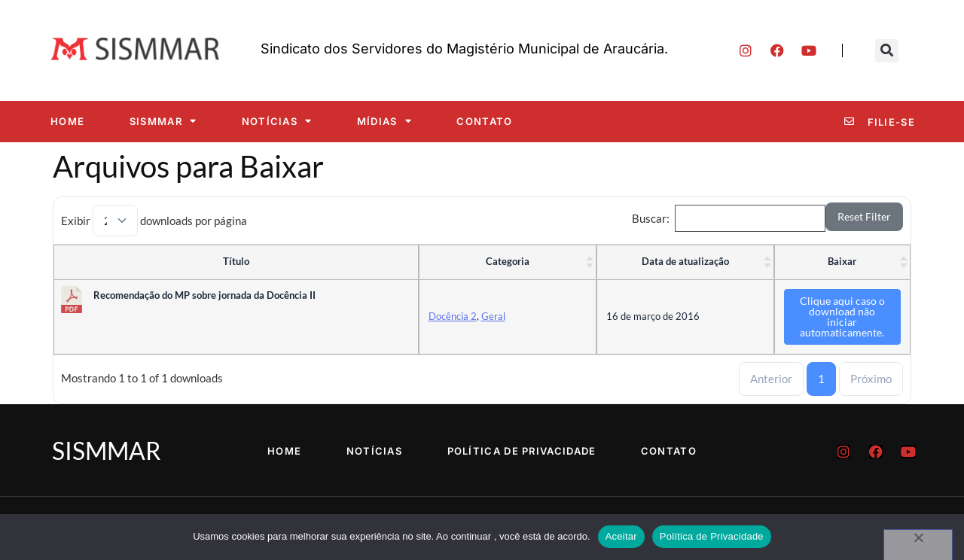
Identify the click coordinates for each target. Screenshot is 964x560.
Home (67, 121)
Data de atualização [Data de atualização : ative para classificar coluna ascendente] (685, 261)
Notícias (277, 121)
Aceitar (621, 536)
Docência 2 (453, 316)
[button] (887, 51)
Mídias (384, 121)
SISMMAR (163, 121)
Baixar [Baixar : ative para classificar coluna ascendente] (842, 261)
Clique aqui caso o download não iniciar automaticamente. (842, 317)
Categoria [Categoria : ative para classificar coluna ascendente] (508, 261)
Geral (493, 316)
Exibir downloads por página (154, 221)
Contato (484, 121)
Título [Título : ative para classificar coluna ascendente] (236, 261)
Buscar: (729, 218)
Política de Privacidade (522, 451)
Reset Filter (864, 216)
